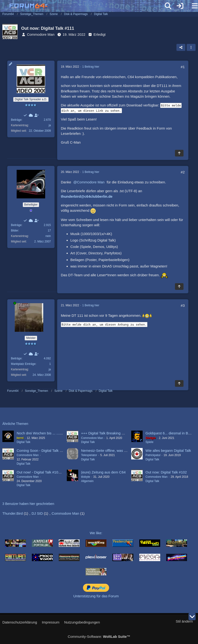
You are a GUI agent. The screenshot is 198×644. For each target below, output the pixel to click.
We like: (96, 533)
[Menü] (192, 6)
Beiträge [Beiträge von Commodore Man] (16, 120)
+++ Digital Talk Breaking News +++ (109, 433)
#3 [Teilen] (183, 305)
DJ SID (37, 513)
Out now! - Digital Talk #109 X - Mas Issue (50, 472)
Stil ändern (184, 621)
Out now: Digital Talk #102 (166, 472)
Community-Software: (99, 636)
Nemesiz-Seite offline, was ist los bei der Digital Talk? (123, 450)
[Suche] (168, 6)
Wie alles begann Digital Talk (168, 450)
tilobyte (86, 477)
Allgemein (87, 481)
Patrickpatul (153, 455)
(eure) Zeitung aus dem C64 (103, 472)
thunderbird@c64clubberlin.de (87, 196)
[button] (191, 47)
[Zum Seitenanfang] (179, 153)
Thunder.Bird (13, 513)
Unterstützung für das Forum (96, 596)
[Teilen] (181, 47)
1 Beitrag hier (91, 67)
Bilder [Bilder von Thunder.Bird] (15, 231)
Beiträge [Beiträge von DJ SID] (16, 358)
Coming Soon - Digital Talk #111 (42, 450)
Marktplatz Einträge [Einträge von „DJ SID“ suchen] (23, 364)
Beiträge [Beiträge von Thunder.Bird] (16, 225)
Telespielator (89, 455)
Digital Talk (24, 442)
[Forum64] (88, 6)
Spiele (149, 442)
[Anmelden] (180, 6)
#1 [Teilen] (183, 67)
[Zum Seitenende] (192, 617)
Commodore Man (41, 34)
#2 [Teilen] (183, 172)
